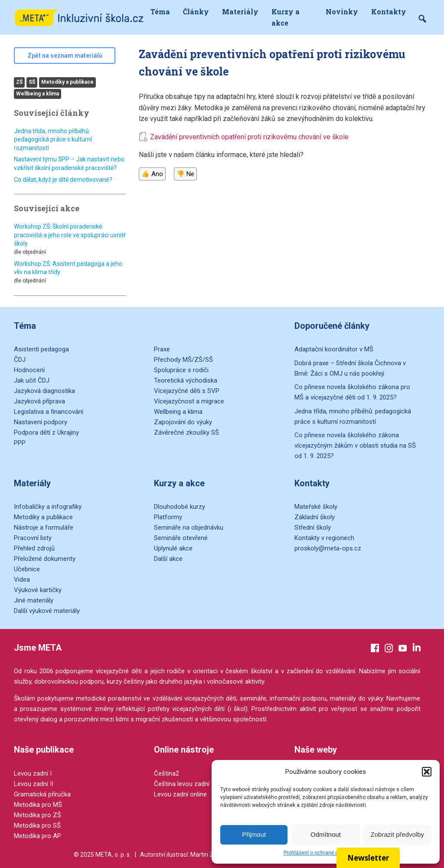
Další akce (168, 559)
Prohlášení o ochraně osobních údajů (328, 853)
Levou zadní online (180, 794)
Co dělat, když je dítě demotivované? (63, 180)
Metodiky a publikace (67, 82)
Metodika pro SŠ (37, 825)
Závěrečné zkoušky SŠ (186, 432)
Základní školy (315, 517)
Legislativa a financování (49, 412)
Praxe (162, 349)
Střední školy (313, 527)
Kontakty (389, 11)
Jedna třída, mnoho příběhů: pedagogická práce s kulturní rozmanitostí (53, 139)
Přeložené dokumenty (45, 559)
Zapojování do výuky (183, 422)
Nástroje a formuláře (44, 527)
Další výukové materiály (47, 611)
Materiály (240, 11)
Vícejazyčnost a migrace (189, 401)
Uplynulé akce (173, 548)
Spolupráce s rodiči (181, 370)
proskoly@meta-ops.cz (328, 548)
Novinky (342, 11)
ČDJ (20, 360)
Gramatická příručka (42, 794)
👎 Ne (185, 174)
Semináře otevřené (181, 538)
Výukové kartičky (38, 590)
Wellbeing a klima (38, 94)
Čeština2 (166, 773)
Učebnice (27, 569)
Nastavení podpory (41, 422)
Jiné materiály (34, 600)
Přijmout (254, 834)
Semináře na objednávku (189, 527)
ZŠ (19, 82)
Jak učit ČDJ (32, 380)
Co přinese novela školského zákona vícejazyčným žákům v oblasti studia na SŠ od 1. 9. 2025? (355, 445)
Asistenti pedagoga (41, 349)
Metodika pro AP (38, 836)
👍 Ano (152, 174)
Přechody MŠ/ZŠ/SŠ (183, 360)
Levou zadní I (33, 773)
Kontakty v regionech (324, 538)
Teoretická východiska (186, 380)
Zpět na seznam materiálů (65, 56)
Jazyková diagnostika (44, 391)
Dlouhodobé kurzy (180, 507)
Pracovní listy (33, 538)
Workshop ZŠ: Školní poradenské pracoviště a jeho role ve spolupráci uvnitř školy (70, 235)
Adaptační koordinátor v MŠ (334, 349)
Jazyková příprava (39, 401)
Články (196, 11)
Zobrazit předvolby (397, 834)
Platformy (168, 517)
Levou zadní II (34, 784)
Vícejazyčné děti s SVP (187, 391)
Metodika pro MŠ (38, 805)
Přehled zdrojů (34, 548)
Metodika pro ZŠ (38, 815)
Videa (22, 580)
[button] (427, 772)
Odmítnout (326, 834)
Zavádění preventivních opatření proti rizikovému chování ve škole (249, 137)
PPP (20, 443)
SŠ (32, 82)
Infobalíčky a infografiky (48, 507)
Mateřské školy (316, 507)
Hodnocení (29, 370)
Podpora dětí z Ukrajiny (46, 432)
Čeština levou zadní (182, 784)
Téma (160, 11)
